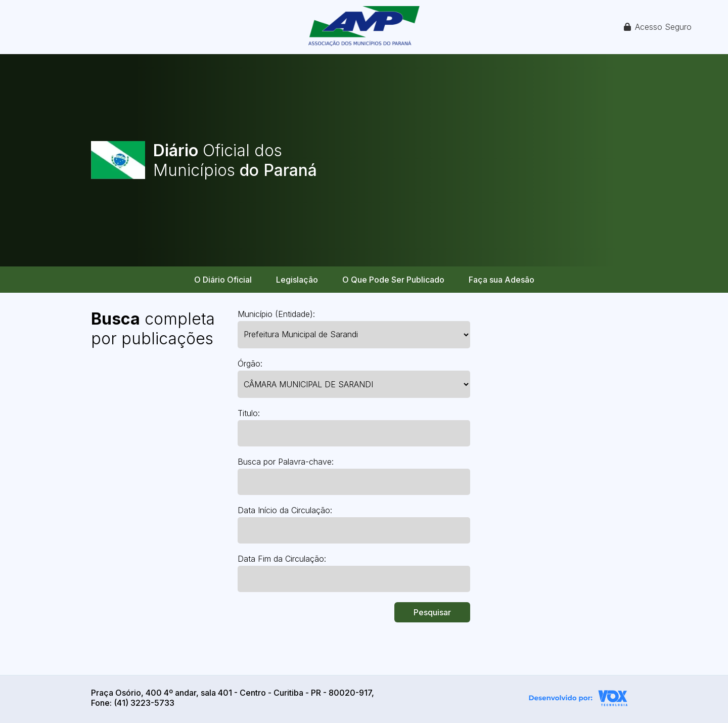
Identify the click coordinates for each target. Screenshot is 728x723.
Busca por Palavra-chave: (286, 462)
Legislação (297, 280)
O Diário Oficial (223, 280)
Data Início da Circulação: (285, 510)
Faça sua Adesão (502, 280)
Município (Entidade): (276, 314)
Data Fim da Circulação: (282, 559)
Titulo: (249, 413)
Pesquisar (432, 612)
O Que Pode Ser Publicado (393, 280)
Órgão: (250, 364)
